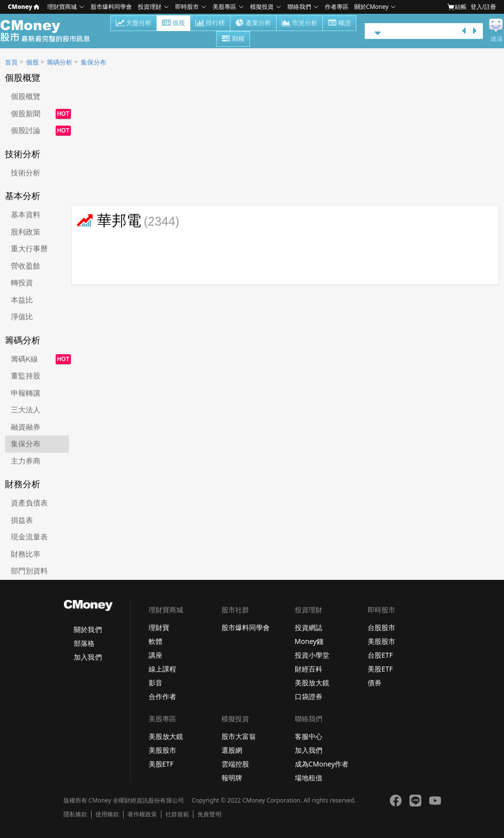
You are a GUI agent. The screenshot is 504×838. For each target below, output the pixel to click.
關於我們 (88, 629)
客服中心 (309, 736)
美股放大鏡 (312, 683)
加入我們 (88, 657)
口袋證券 (309, 696)
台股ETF (380, 655)
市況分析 (299, 24)
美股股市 (381, 641)
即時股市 (187, 7)
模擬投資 (262, 7)
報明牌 (232, 778)
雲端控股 (235, 764)
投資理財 (150, 7)
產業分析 (253, 24)
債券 (375, 683)
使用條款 (107, 814)
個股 (173, 24)
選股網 (232, 750)
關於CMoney (372, 7)
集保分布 (94, 62)
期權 (233, 39)
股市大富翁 (239, 736)
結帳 (457, 7)
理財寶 (159, 627)
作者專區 (337, 7)
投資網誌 (309, 627)
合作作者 (162, 696)
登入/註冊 (483, 7)
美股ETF (380, 669)
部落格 (84, 643)
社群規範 (177, 814)
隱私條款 (75, 814)
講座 (156, 655)
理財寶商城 (62, 7)
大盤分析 (134, 24)
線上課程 (162, 669)
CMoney (24, 7)
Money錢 (309, 641)
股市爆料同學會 (111, 7)
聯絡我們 (299, 7)
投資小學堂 (312, 655)
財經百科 (309, 669)
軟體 (156, 641)
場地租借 (309, 778)
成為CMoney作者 (322, 764)
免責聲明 (209, 814)
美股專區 (224, 7)
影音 (156, 683)
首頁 (11, 62)
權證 (339, 24)
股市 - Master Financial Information (50, 31)
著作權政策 (142, 814)
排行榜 (210, 24)
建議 (497, 39)
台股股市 (381, 627)
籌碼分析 (60, 62)
